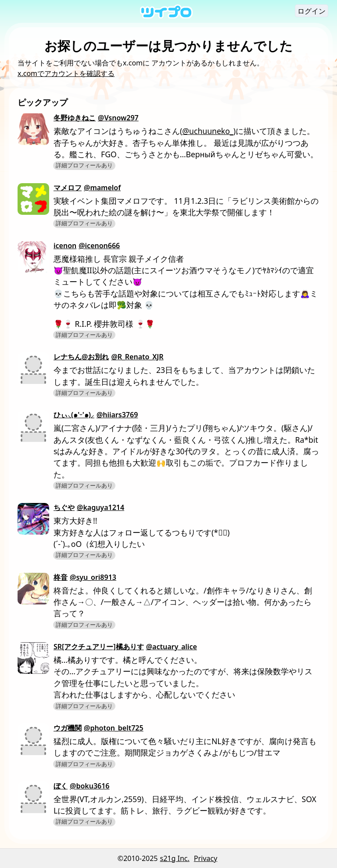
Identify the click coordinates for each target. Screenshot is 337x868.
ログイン (312, 11)
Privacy (206, 858)
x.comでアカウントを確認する (66, 73)
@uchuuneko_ (208, 131)
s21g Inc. (175, 858)
